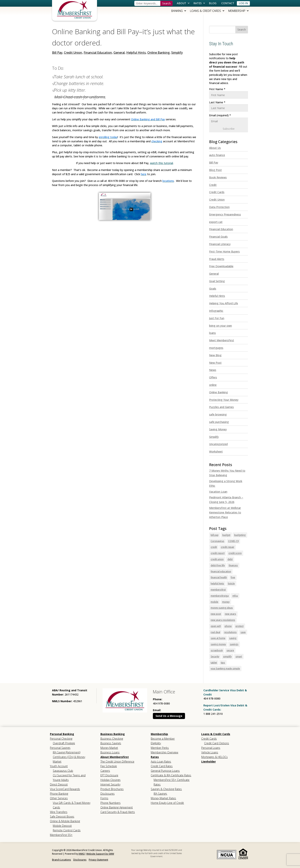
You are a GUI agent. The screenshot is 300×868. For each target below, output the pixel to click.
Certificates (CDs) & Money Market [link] (69, 759)
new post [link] (216, 614)
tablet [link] (214, 663)
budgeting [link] (240, 535)
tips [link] (223, 663)
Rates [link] (198, 3)
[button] (242, 30)
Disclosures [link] (108, 794)
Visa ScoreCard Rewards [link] (65, 789)
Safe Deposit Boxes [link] (62, 817)
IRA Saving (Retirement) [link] (67, 752)
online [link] (213, 385)
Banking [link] (177, 11)
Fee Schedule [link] (109, 766)
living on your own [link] (221, 326)
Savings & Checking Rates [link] (166, 789)
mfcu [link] (235, 596)
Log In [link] (243, 3)
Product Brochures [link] (112, 789)
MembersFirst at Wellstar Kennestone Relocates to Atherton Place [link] (225, 512)
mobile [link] (214, 602)
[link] (75, 9)
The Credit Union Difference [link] (117, 762)
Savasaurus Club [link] (63, 771)
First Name (217, 89)
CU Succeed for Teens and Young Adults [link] (69, 778)
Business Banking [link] (113, 734)
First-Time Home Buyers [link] (224, 251)
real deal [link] (215, 632)
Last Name (217, 102)
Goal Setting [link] (217, 281)
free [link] (233, 577)
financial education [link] (221, 571)
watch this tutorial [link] (161, 163)
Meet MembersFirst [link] (222, 340)
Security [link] (215, 656)
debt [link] (230, 559)
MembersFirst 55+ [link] (61, 835)
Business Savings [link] (111, 743)
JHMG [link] (82, 854)
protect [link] (240, 626)
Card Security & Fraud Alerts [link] (118, 812)
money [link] (226, 602)
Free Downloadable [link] (221, 266)
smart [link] (239, 656)
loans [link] (212, 333)
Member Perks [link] (160, 748)
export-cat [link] (216, 222)
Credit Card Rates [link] (162, 766)
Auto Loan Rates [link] (161, 762)
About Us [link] (215, 148)
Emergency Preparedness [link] (225, 214)
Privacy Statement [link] (98, 860)
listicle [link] (231, 583)
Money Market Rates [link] (163, 798)
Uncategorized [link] (218, 444)
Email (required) (220, 115)
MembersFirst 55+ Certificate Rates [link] (172, 782)
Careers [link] (105, 771)
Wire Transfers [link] (59, 812)
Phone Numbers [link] (110, 803)
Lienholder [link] (209, 762)
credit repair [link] (228, 547)
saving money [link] (218, 644)
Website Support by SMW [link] (100, 854)
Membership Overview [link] (164, 752)
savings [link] (234, 644)
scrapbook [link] (217, 650)
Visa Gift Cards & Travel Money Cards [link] (72, 805)
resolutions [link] (230, 632)
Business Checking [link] (112, 739)
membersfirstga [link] (220, 596)
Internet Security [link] (110, 784)
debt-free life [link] (218, 565)
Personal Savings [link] (60, 748)
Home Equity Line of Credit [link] (167, 803)
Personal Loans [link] (211, 748)
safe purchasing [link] (219, 422)
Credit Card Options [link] (217, 743)
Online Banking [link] (159, 53)
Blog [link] (213, 3)
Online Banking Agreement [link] (117, 807)
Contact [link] (228, 3)
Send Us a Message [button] (169, 716)
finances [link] (233, 565)
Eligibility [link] (156, 743)
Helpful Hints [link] (136, 53)
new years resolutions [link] (223, 620)
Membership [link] (237, 11)
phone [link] (228, 626)
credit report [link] (218, 553)
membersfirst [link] (218, 590)
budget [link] (226, 535)
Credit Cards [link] (217, 192)
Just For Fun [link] (217, 318)
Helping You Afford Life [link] (224, 303)
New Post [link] (215, 363)
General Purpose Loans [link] (165, 771)
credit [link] (214, 547)
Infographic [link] (216, 311)
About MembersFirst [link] (115, 757)
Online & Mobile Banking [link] (65, 821)
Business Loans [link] (110, 752)
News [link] (213, 370)
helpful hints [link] (217, 583)
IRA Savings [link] (160, 794)
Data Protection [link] (219, 207)
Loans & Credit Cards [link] (205, 11)
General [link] (119, 53)
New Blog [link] (215, 355)
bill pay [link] (215, 535)
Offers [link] (213, 377)
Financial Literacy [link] (220, 244)
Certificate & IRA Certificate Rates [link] (171, 775)
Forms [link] (104, 798)
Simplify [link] (177, 53)
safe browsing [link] (218, 414)
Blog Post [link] (215, 170)
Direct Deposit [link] (59, 784)
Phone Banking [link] (59, 794)
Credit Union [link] (73, 53)
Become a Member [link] (163, 739)
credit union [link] (217, 559)
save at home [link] (218, 638)
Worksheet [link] (216, 451)
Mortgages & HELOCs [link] (214, 757)
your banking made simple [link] (225, 668)
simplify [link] (227, 656)
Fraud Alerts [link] (217, 259)
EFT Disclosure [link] (109, 775)
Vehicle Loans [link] (210, 752)
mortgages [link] (216, 348)
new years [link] (230, 614)
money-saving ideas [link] (222, 608)
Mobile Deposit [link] (62, 826)
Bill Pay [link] (57, 53)
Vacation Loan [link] (218, 492)
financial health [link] (219, 577)
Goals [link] (213, 289)
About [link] (181, 3)
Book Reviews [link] (218, 177)
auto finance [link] (217, 155)
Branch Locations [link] (62, 860)
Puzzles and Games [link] (221, 407)
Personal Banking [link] (62, 734)
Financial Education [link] (98, 53)
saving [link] (233, 638)
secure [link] (230, 650)
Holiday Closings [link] (110, 780)
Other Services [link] (59, 798)
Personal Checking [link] (61, 739)
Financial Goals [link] (218, 237)
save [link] (243, 632)
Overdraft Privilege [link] (64, 743)
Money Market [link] (109, 748)
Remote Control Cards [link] (67, 830)
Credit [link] (213, 185)
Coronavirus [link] (217, 541)
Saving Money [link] (218, 429)
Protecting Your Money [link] (224, 400)
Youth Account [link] (59, 766)
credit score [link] (235, 553)
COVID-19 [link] (233, 541)
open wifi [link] (216, 626)
